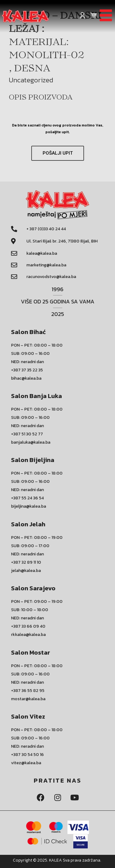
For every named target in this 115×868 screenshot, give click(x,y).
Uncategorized (31, 80)
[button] (58, 153)
